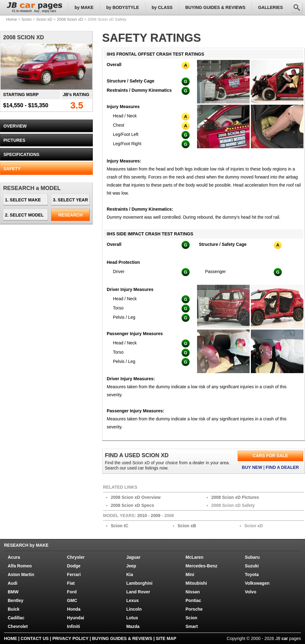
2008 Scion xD (70, 19)
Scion (27, 19)
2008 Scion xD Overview (136, 497)
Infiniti (74, 626)
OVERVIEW (15, 126)
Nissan (193, 592)
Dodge (74, 566)
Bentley (16, 600)
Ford (72, 592)
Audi (13, 583)
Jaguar (133, 557)
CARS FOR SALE (270, 456)
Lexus (132, 600)
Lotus (132, 618)
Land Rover (138, 592)
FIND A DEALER (282, 467)
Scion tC (120, 526)
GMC (72, 600)
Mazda (133, 626)
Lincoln (134, 609)
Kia (130, 575)
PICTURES (14, 140)
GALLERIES (270, 7)
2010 (142, 516)
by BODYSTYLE (122, 7)
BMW (13, 592)
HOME (11, 638)
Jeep (131, 566)
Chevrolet (18, 626)
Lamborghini (139, 583)
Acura (14, 557)
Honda (74, 609)
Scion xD (44, 19)
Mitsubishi (196, 583)
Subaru (252, 557)
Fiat (71, 583)
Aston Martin (21, 575)
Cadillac (16, 618)
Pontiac (193, 600)
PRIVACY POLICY (70, 638)
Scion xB (187, 526)
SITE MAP (166, 638)
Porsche (194, 609)
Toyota (252, 575)
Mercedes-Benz (202, 566)
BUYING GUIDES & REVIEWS (215, 7)
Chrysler (76, 557)
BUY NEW (252, 467)
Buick (14, 609)
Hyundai (76, 618)
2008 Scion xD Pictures (235, 497)
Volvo (250, 592)
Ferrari (74, 575)
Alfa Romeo (20, 566)
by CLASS (162, 7)
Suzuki (252, 566)
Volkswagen (257, 583)
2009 (155, 516)
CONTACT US (35, 638)
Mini (190, 575)
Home (12, 19)
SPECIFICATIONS (21, 154)
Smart (192, 626)
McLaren (195, 557)
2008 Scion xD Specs (132, 505)
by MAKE (84, 7)
